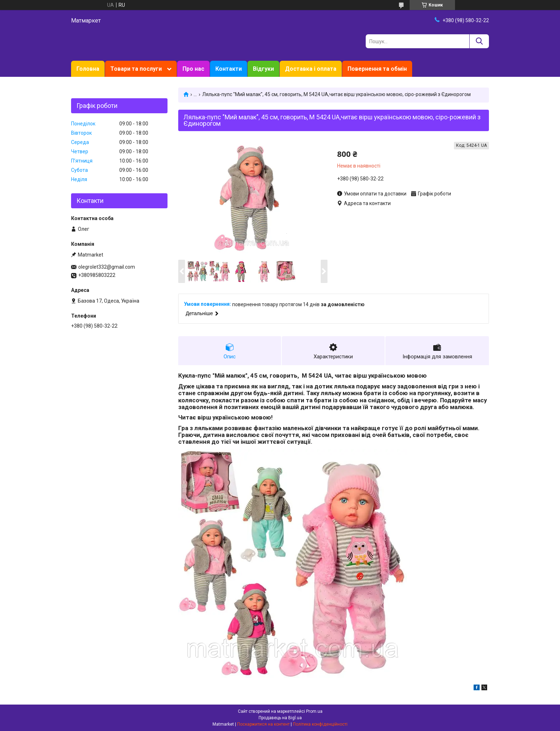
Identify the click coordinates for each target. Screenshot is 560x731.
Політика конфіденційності (320, 724)
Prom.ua (314, 711)
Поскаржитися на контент (263, 724)
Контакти (229, 69)
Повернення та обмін (377, 69)
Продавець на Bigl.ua (280, 718)
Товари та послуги (136, 69)
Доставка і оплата (311, 69)
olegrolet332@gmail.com (107, 267)
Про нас (193, 69)
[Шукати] (479, 41)
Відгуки (263, 69)
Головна (88, 69)
